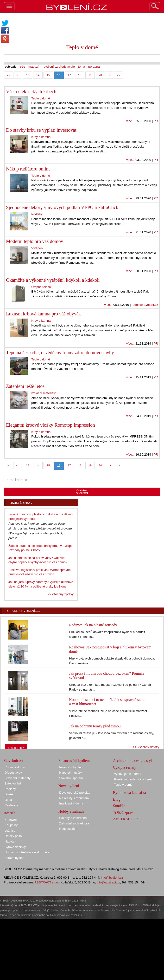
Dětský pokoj (13, 836)
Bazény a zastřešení (73, 818)
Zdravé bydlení (15, 858)
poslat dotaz (16, 748)
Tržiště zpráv (123, 813)
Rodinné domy (15, 767)
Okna (8, 800)
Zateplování (13, 783)
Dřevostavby (13, 773)
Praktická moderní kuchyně (133, 779)
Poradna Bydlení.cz (23, 611)
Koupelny (11, 825)
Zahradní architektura (74, 823)
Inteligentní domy (71, 803)
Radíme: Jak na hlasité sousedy (93, 625)
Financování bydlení (74, 761)
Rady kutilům (68, 829)
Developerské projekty (75, 793)
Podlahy (10, 789)
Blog (117, 799)
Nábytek (10, 841)
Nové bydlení (69, 786)
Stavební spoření (71, 778)
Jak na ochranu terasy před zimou (95, 726)
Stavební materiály (18, 778)
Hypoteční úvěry (70, 773)
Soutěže (119, 806)
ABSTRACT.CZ (126, 819)
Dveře (9, 794)
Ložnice (10, 831)
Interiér (9, 813)
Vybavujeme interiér (128, 774)
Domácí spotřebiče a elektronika (27, 852)
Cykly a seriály (125, 767)
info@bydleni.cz (112, 878)
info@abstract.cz (108, 882)
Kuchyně (11, 820)
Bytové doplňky (15, 847)
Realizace (11, 805)
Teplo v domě (123, 785)
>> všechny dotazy (146, 747)
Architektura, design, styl (132, 761)
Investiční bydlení (71, 767)
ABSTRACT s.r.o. (47, 882)
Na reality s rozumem (74, 798)
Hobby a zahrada (71, 811)
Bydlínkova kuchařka (129, 793)
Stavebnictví (13, 761)
